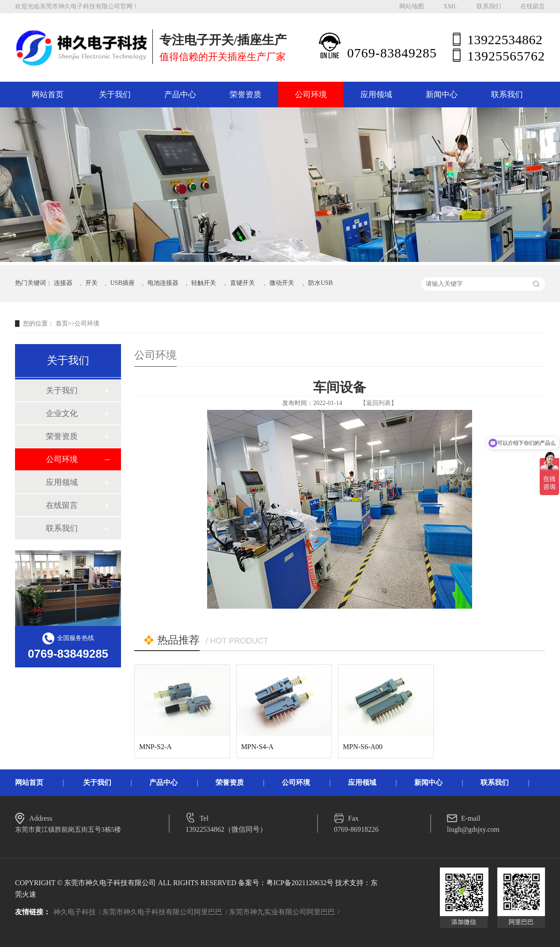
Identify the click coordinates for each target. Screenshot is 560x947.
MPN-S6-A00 (363, 747)
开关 (91, 283)
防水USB (320, 283)
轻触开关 (204, 283)
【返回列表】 (378, 403)
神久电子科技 (75, 912)
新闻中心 (442, 95)
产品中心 (180, 95)
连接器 (63, 283)
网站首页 (48, 95)
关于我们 (115, 95)
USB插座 (123, 283)
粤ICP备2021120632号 (300, 883)
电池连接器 (163, 283)
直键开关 (242, 283)
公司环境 (311, 95)
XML (450, 6)
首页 (62, 324)
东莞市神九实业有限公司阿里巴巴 (282, 912)
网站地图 (412, 6)
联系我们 (489, 6)
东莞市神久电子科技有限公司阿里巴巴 (162, 912)
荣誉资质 (246, 95)
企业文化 (62, 413)
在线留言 (533, 6)
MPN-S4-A (257, 747)
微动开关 (282, 283)
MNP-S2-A (155, 747)
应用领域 (376, 95)
